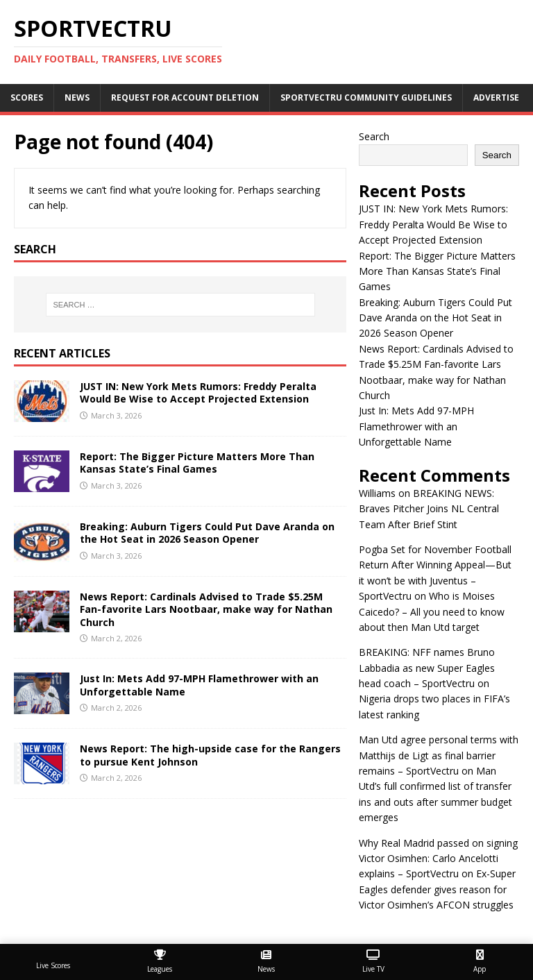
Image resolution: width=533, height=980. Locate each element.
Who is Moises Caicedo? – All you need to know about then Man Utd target (432, 611)
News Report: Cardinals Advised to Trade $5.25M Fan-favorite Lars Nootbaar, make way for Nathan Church (206, 609)
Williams (377, 493)
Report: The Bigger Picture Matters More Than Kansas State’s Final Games (197, 463)
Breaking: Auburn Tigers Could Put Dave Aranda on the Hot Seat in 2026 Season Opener (207, 533)
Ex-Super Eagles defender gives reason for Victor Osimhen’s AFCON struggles (437, 889)
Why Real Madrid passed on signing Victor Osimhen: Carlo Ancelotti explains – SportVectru (438, 859)
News (77, 98)
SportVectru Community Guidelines (366, 98)
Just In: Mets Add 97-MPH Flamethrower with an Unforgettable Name (199, 685)
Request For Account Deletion (185, 98)
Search (374, 136)
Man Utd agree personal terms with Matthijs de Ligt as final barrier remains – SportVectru (439, 755)
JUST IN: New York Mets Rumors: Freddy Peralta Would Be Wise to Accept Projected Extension (198, 392)
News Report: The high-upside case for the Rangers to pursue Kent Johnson (210, 755)
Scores (27, 98)
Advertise (496, 98)
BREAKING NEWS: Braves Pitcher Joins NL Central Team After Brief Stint (429, 509)
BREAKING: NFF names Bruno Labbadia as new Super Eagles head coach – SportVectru (427, 668)
